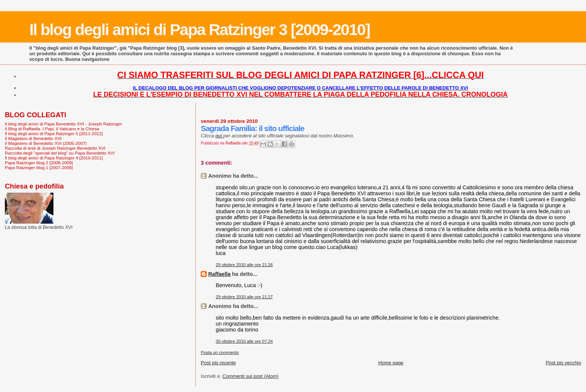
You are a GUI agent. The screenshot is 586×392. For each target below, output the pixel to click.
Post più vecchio (563, 363)
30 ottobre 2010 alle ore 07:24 (244, 341)
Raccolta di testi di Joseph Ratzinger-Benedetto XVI (55, 148)
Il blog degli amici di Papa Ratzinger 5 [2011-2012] (54, 133)
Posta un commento (220, 352)
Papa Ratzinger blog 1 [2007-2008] (39, 167)
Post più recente (218, 363)
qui (219, 136)
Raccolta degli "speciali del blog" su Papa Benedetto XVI (60, 153)
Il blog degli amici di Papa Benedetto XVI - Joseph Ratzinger (63, 124)
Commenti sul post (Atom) (250, 376)
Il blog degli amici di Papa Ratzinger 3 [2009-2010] (199, 29)
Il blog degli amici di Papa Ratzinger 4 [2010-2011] (54, 158)
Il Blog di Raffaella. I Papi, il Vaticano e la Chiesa (52, 129)
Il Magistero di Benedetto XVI (33, 138)
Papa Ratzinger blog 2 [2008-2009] (39, 163)
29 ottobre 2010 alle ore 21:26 (244, 265)
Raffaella (219, 274)
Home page (391, 363)
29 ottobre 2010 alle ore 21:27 (244, 297)
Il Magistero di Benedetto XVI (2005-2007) (46, 143)
